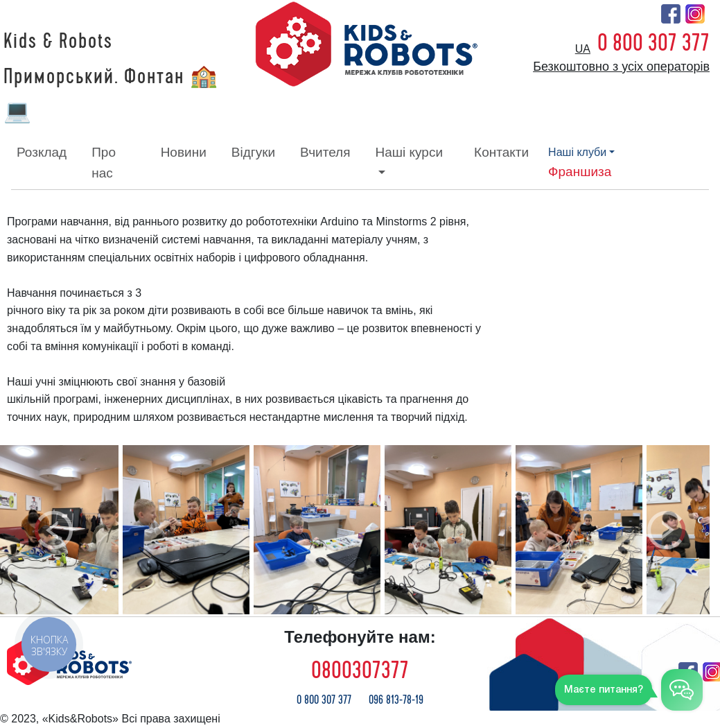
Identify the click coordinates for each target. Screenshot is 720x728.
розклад (42, 152)
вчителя (325, 152)
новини (184, 152)
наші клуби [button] (577, 152)
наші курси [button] (409, 152)
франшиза (580, 172)
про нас (104, 163)
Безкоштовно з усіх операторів (621, 67)
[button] (54, 530)
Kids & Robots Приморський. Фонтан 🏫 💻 (111, 77)
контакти (501, 152)
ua (583, 49)
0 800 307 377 (653, 43)
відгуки (253, 152)
